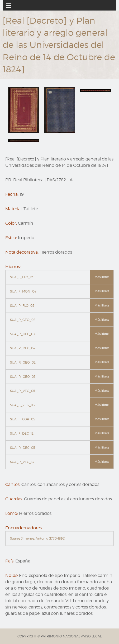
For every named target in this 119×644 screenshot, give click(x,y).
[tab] (59, 277)
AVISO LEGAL (91, 636)
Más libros (102, 277)
